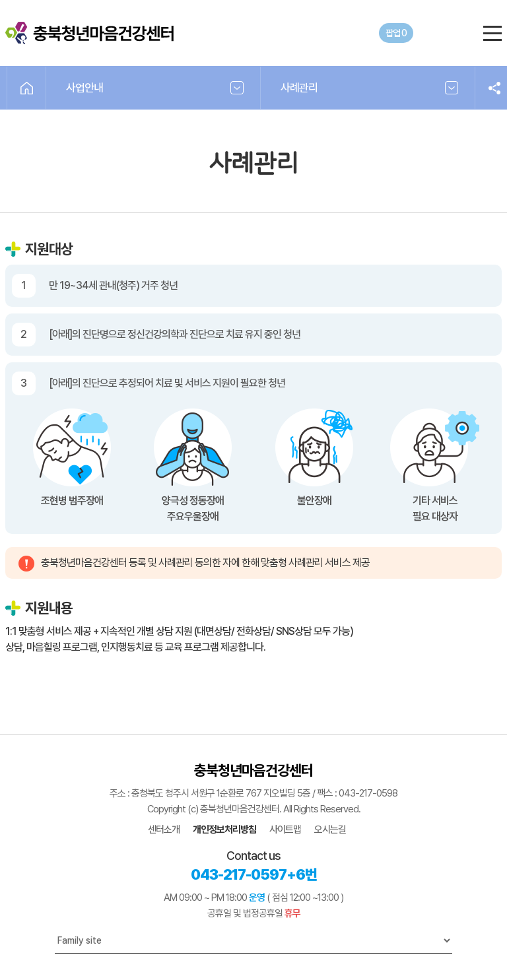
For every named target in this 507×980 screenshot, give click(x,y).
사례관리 (299, 88)
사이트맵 (285, 830)
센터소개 (164, 830)
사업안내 (84, 88)
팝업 (396, 33)
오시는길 (330, 830)
